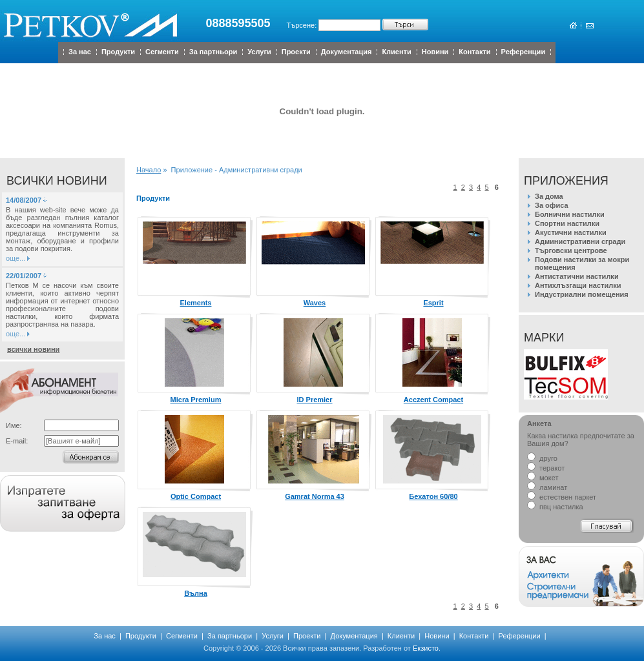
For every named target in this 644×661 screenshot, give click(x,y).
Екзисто (426, 648)
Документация (347, 52)
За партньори (213, 52)
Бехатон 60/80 (433, 496)
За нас (80, 52)
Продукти (118, 52)
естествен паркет (562, 497)
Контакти (474, 52)
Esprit (433, 303)
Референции (524, 52)
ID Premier (314, 400)
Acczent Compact (433, 400)
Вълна (196, 593)
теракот (546, 468)
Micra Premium (196, 400)
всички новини (33, 349)
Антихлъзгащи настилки (578, 285)
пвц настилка (555, 507)
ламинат (547, 487)
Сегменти (162, 52)
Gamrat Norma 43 (315, 496)
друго (542, 458)
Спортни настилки (567, 223)
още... (16, 258)
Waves (315, 303)
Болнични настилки (570, 214)
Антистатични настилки (577, 276)
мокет (543, 478)
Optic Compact (196, 496)
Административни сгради (580, 241)
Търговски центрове (571, 250)
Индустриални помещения (582, 294)
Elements (196, 303)
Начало (149, 170)
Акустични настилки (571, 232)
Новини (435, 52)
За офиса (552, 205)
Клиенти (396, 52)
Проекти (296, 52)
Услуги (259, 52)
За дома (549, 196)
